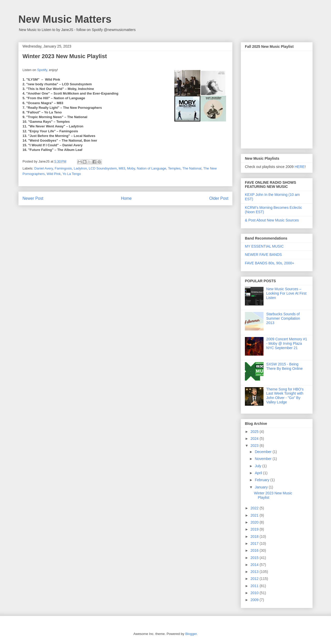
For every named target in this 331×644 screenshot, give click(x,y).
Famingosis (63, 168)
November (264, 459)
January (262, 487)
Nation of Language (151, 168)
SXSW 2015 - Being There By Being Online (285, 366)
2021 (255, 515)
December (264, 452)
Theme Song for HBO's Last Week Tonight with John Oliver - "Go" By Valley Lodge (285, 396)
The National (192, 168)
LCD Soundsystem (103, 168)
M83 (122, 168)
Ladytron (80, 168)
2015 (255, 558)
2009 (255, 600)
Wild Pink (54, 174)
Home (126, 198)
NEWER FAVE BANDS (263, 255)
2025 (255, 432)
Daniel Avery (44, 168)
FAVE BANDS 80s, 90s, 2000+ (270, 263)
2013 (255, 572)
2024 (255, 439)
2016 (255, 550)
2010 (255, 593)
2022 (255, 508)
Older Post (219, 198)
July (258, 466)
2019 (255, 529)
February (262, 480)
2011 (255, 586)
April (259, 473)
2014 (255, 565)
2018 (255, 536)
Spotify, (42, 70)
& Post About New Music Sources (272, 220)
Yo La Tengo (72, 174)
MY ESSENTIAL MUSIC (264, 246)
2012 (255, 579)
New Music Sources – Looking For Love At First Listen (287, 293)
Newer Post (33, 198)
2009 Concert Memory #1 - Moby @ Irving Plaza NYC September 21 (287, 343)
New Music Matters (65, 19)
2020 (255, 522)
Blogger (191, 634)
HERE (300, 167)
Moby (131, 168)
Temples (174, 168)
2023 (255, 446)
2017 (255, 543)
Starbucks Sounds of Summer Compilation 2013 (283, 318)
